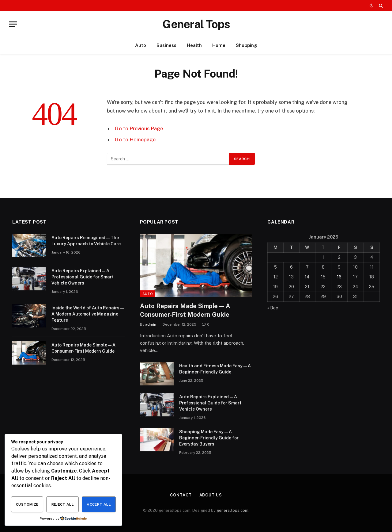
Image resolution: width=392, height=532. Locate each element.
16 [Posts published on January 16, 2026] (339, 277)
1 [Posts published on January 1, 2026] (323, 257)
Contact (181, 495)
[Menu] (13, 24)
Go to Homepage (135, 140)
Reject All (63, 504)
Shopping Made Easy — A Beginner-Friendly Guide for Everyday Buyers (209, 438)
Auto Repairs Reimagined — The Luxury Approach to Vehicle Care (86, 241)
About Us (211, 495)
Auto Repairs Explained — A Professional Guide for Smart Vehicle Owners (83, 277)
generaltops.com (232, 510)
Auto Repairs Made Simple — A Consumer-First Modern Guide (83, 348)
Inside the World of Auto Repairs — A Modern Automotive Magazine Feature (88, 314)
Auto (141, 45)
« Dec (273, 308)
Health (194, 45)
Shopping (246, 45)
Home (219, 45)
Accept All (99, 504)
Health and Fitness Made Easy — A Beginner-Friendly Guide (215, 369)
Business (166, 45)
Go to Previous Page (139, 128)
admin (151, 324)
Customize (27, 504)
